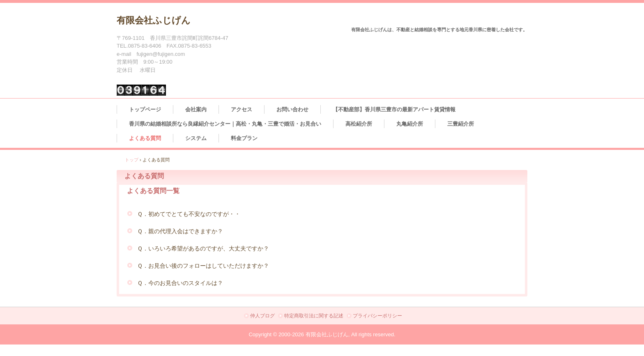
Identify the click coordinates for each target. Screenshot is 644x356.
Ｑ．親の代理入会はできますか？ (180, 231)
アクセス (241, 109)
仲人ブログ (262, 316)
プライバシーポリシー (377, 316)
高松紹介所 (359, 124)
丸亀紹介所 (410, 124)
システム (196, 138)
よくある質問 (145, 138)
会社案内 (196, 109)
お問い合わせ (292, 109)
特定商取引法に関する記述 (314, 316)
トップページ (145, 109)
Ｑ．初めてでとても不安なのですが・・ (189, 214)
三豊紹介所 (461, 124)
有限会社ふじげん (154, 20)
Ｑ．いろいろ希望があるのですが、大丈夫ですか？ (203, 248)
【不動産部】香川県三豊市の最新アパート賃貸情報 (394, 109)
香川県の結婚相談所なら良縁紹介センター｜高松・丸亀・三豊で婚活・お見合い (225, 124)
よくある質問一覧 (153, 191)
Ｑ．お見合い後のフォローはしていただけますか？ (203, 266)
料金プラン (244, 138)
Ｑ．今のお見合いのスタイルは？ (180, 283)
